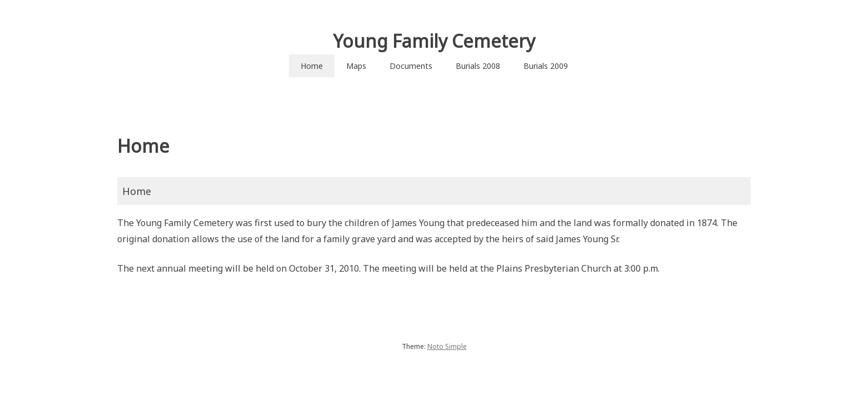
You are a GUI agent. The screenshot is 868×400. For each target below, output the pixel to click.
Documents (411, 66)
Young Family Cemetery (434, 41)
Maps (356, 66)
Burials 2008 (478, 66)
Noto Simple (447, 346)
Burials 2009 (546, 66)
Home (312, 66)
